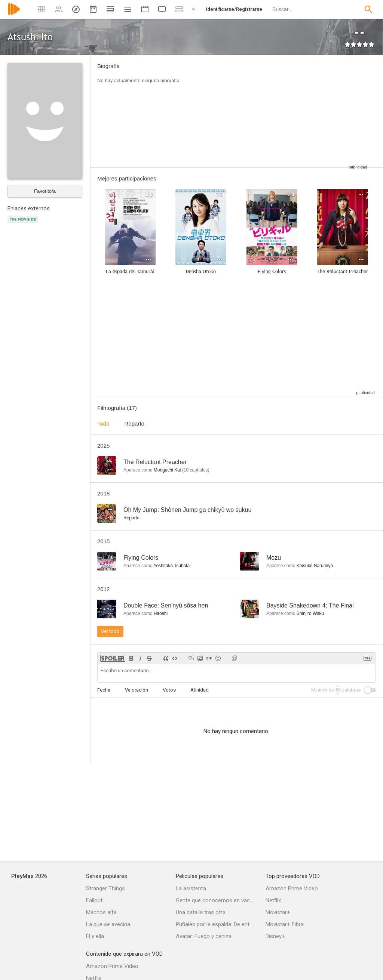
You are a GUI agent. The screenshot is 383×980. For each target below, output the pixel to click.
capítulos (196, 470)
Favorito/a (45, 191)
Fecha (104, 690)
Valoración (137, 690)
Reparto (134, 423)
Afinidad (200, 690)
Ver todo (110, 631)
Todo (103, 423)
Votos (169, 690)
